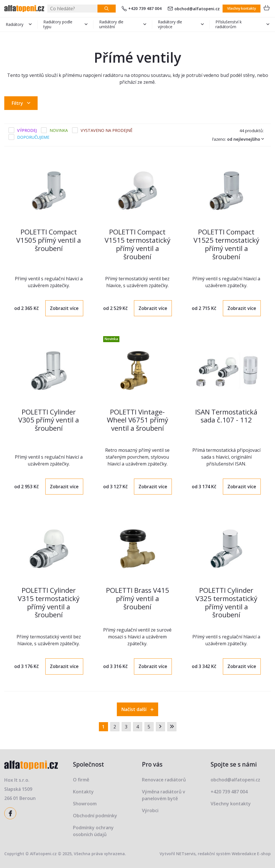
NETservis (186, 854)
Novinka (59, 130)
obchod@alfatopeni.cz (194, 9)
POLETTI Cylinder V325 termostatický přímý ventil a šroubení (226, 602)
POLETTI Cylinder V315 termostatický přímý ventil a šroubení (49, 602)
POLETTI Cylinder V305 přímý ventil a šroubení (49, 420)
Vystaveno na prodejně (107, 130)
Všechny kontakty (242, 8)
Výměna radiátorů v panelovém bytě (164, 795)
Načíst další (137, 709)
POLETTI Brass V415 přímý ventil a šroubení (137, 598)
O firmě (81, 780)
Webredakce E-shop (251, 854)
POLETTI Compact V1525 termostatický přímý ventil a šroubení (226, 244)
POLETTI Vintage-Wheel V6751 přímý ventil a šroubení (137, 420)
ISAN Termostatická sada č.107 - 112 (226, 416)
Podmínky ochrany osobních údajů (93, 831)
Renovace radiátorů (164, 780)
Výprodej (27, 130)
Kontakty (83, 792)
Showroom (85, 804)
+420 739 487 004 (142, 8)
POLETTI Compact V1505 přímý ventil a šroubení (49, 240)
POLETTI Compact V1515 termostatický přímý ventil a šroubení (137, 244)
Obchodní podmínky (95, 816)
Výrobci (150, 810)
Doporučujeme (33, 137)
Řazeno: (239, 139)
